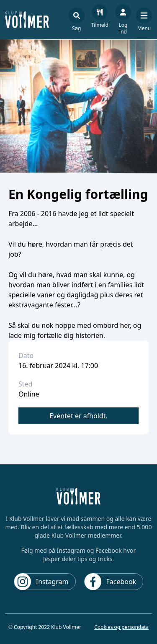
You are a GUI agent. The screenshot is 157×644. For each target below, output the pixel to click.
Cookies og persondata (121, 627)
